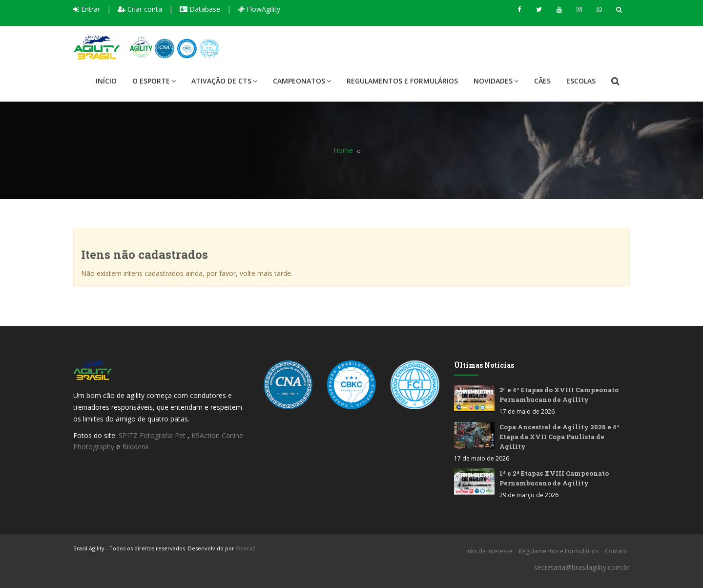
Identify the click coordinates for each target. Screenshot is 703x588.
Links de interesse (488, 551)
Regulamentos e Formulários (402, 81)
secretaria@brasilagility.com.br (582, 567)
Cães (542, 81)
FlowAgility (259, 9)
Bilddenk (135, 447)
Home (343, 150)
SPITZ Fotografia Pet (153, 435)
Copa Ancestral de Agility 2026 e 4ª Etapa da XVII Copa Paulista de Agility (559, 437)
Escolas (581, 81)
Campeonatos (302, 81)
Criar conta (140, 9)
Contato (616, 551)
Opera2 (246, 548)
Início (106, 81)
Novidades (496, 81)
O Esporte (154, 81)
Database (200, 9)
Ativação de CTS (224, 81)
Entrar (87, 9)
